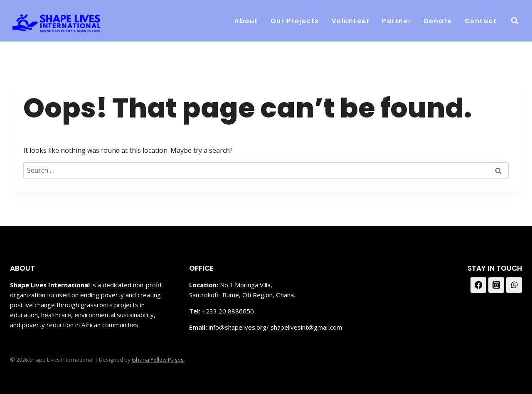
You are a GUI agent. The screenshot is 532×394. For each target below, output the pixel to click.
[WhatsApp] (514, 285)
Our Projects (295, 21)
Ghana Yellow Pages (158, 360)
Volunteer (351, 21)
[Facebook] (478, 285)
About (246, 21)
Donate (438, 21)
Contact (481, 21)
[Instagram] (496, 285)
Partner (397, 21)
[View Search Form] (515, 21)
